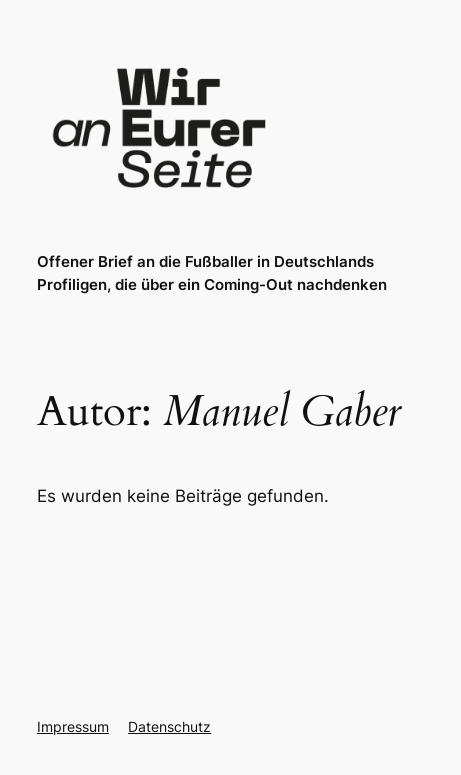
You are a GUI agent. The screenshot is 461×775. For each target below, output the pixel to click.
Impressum (73, 726)
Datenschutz (169, 726)
